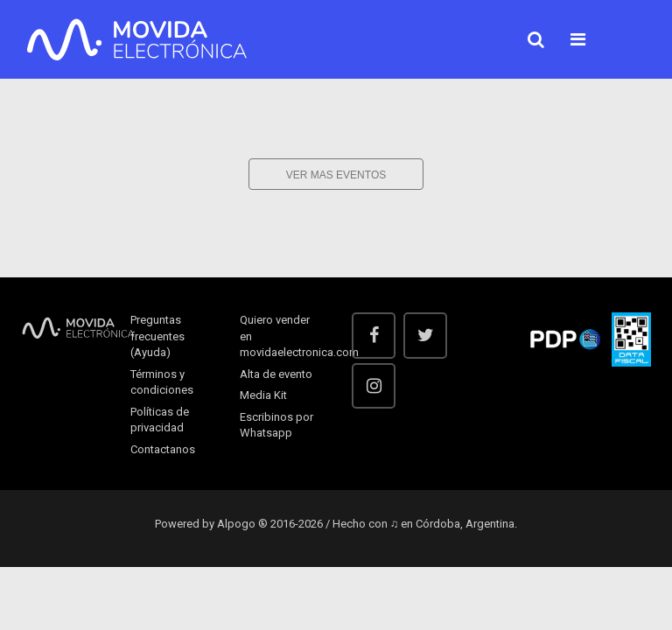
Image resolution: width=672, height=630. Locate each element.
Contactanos (163, 449)
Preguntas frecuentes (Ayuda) (157, 336)
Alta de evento (276, 374)
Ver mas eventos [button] (336, 175)
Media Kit (263, 395)
